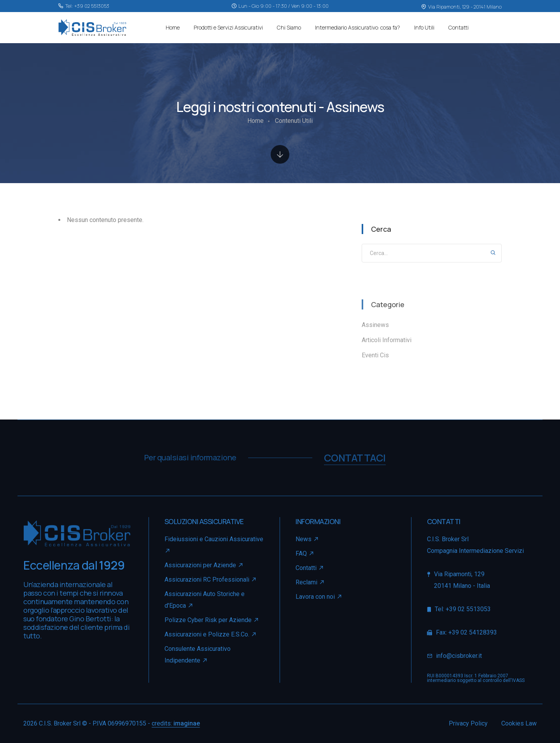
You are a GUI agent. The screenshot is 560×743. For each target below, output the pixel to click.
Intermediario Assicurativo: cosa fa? (358, 27)
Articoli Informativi (387, 340)
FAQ (305, 553)
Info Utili (424, 27)
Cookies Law (519, 723)
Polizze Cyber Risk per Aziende (212, 620)
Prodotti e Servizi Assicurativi (228, 27)
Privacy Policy (468, 723)
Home (173, 27)
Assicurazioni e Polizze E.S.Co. (211, 634)
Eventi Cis (375, 355)
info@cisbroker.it (459, 656)
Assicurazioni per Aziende (204, 565)
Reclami (310, 582)
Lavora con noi (315, 597)
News (307, 539)
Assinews (375, 325)
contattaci (355, 458)
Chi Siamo (289, 27)
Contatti (458, 27)
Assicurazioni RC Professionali (211, 580)
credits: (176, 723)
